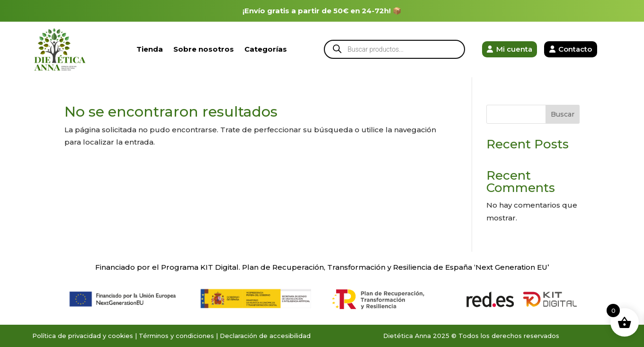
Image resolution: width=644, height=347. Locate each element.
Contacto (575, 49)
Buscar (563, 114)
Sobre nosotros (204, 49)
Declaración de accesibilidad (265, 336)
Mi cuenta (514, 49)
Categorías (266, 49)
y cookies (118, 336)
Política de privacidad (67, 336)
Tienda (150, 49)
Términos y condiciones (176, 336)
